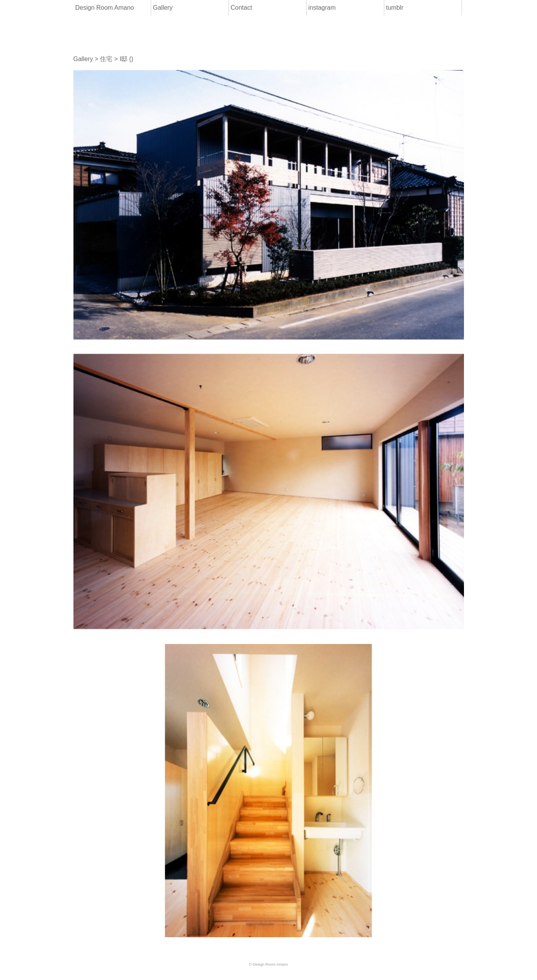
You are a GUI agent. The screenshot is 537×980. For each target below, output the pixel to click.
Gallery (163, 8)
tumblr (395, 8)
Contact (241, 8)
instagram (322, 8)
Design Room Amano (105, 8)
